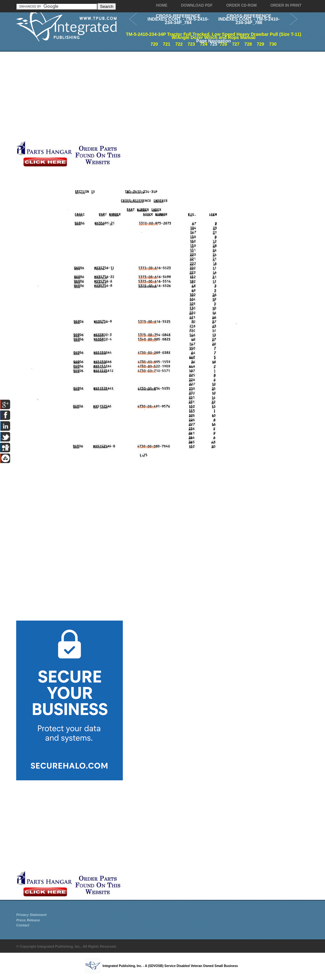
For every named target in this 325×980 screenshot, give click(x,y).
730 (273, 44)
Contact (23, 925)
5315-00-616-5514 (148, 283)
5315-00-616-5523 (148, 269)
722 (179, 44)
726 (223, 44)
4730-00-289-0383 (147, 354)
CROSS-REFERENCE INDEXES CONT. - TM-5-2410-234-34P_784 (178, 19)
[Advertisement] (151, 96)
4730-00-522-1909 (147, 367)
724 (204, 44)
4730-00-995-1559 (147, 363)
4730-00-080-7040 (147, 447)
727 (236, 44)
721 (166, 44)
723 (191, 44)
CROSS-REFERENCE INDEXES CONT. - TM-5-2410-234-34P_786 (249, 19)
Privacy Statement (31, 915)
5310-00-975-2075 (148, 225)
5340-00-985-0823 (147, 341)
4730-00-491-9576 (147, 407)
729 (260, 44)
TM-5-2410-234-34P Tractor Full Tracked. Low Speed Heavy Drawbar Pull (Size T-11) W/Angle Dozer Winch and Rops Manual (214, 36)
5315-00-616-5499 (148, 278)
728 (248, 44)
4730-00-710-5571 (147, 372)
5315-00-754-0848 (147, 336)
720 (154, 44)
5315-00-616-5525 (147, 323)
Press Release (28, 920)
